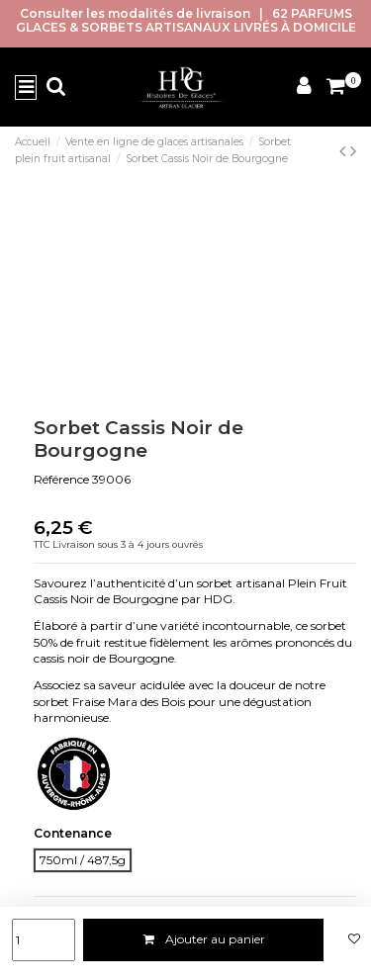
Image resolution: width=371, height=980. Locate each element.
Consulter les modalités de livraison (135, 13)
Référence (61, 479)
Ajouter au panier (203, 939)
